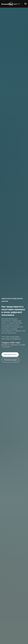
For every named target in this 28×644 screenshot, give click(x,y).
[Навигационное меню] (25, 4)
